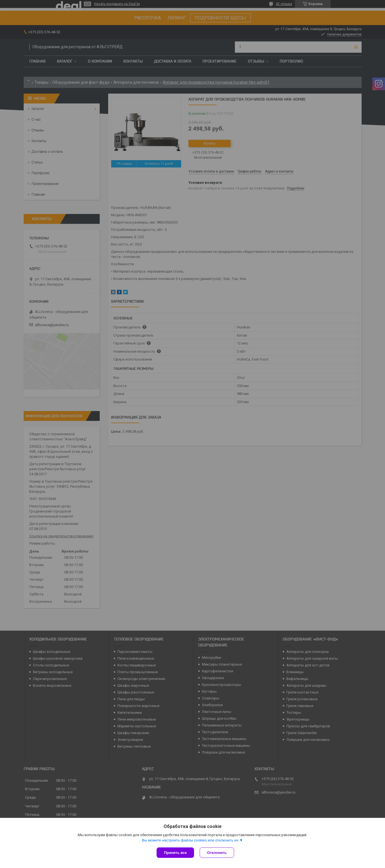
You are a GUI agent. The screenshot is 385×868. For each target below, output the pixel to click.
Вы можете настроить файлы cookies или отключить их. (191, 840)
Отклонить (217, 853)
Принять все (175, 853)
